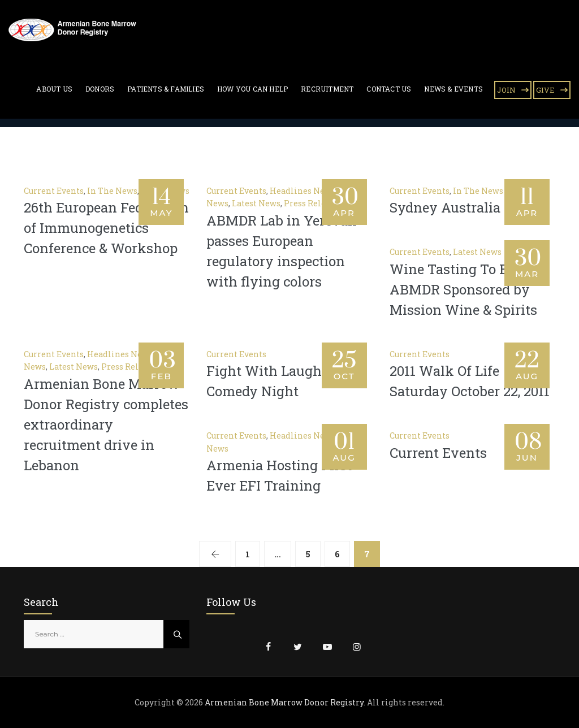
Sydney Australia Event (466, 207)
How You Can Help (252, 89)
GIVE (545, 90)
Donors (100, 89)
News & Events (453, 89)
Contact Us (389, 89)
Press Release (311, 203)
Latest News (256, 203)
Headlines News (303, 191)
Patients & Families (166, 89)
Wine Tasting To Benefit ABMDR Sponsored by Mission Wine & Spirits (467, 289)
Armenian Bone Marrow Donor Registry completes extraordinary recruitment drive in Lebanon (106, 424)
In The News (112, 191)
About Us (54, 89)
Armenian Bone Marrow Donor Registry (284, 702)
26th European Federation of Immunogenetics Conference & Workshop (106, 228)
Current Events (54, 191)
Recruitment (327, 89)
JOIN (506, 90)
